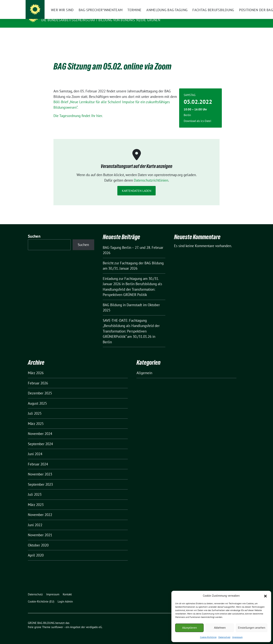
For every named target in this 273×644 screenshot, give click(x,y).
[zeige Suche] (238, 3)
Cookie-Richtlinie (208, 637)
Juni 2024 (35, 448)
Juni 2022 (35, 519)
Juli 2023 (35, 489)
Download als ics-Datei (197, 115)
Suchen (34, 230)
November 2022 (40, 509)
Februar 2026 (38, 377)
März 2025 (36, 418)
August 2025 (37, 397)
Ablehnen (220, 628)
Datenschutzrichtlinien (151, 174)
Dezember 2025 (40, 387)
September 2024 (40, 438)
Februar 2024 (38, 458)
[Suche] (233, 3)
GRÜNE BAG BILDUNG (61, 15)
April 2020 (36, 549)
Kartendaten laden (137, 185)
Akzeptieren (189, 628)
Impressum (237, 637)
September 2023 (40, 479)
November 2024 (40, 428)
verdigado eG (94, 621)
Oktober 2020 (38, 539)
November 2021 (40, 529)
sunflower (57, 621)
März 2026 (36, 367)
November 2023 (40, 468)
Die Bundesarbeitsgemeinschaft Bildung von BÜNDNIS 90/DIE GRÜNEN (101, 20)
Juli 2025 (35, 407)
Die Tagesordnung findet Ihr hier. (78, 110)
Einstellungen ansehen (252, 628)
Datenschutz (224, 637)
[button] (265, 596)
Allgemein (144, 367)
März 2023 (36, 499)
